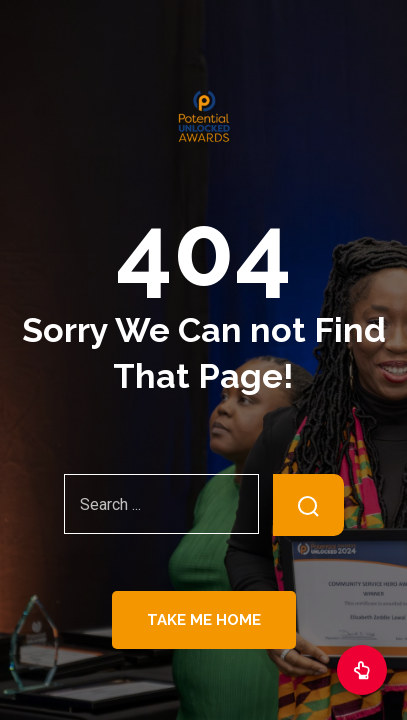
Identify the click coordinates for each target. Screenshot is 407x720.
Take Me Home (204, 620)
